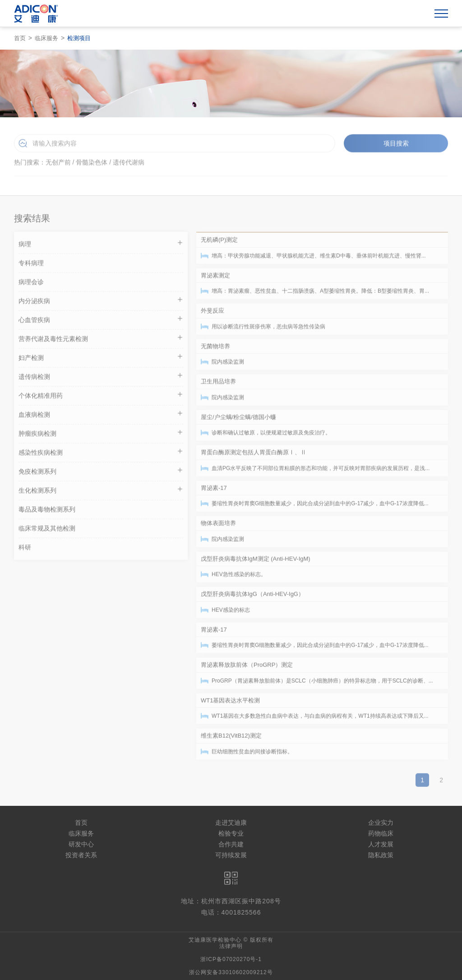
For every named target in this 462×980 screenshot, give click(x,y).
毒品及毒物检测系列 (47, 512)
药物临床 (381, 833)
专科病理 (31, 265)
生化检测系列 (101, 492)
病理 (101, 245)
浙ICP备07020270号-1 (231, 959)
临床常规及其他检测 (47, 531)
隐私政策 (381, 855)
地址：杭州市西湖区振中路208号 (231, 901)
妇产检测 (101, 359)
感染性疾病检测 (101, 454)
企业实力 (381, 823)
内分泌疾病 (101, 302)
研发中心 (81, 844)
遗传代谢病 (129, 164)
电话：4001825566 (231, 912)
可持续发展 (231, 855)
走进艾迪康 (231, 823)
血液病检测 (101, 416)
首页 (20, 38)
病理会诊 (31, 284)
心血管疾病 (101, 321)
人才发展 (381, 844)
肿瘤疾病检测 (101, 435)
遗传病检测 (101, 378)
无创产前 (58, 164)
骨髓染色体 (92, 164)
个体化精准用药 (101, 397)
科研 (25, 550)
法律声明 (231, 946)
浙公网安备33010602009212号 (231, 972)
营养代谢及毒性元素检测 (101, 340)
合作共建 (231, 844)
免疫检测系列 (101, 473)
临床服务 (46, 38)
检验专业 (231, 833)
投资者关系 (81, 855)
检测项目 (79, 38)
